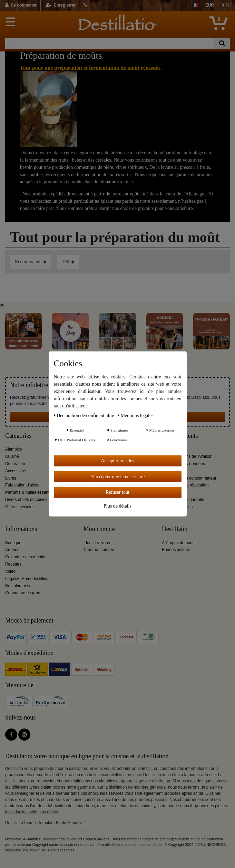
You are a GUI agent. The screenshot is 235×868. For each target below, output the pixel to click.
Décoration (15, 464)
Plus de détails (117, 506)
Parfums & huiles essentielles (32, 492)
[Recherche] (222, 43)
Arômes (12, 550)
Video (10, 571)
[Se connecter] (21, 6)
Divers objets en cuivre (26, 500)
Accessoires (16, 471)
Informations (21, 529)
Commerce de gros (23, 593)
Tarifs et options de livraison (187, 456)
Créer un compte (99, 550)
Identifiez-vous (97, 543)
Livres (11, 478)
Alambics (13, 449)
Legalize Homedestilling (27, 579)
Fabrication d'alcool (23, 485)
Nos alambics (17, 586)
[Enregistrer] (61, 6)
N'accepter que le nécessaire (118, 476)
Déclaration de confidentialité (85, 416)
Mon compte (99, 529)
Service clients (180, 436)
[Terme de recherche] (110, 43)
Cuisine (12, 456)
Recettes (13, 564)
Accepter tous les (117, 461)
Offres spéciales (20, 507)
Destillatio (175, 529)
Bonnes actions (176, 550)
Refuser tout (117, 492)
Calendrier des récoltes (26, 557)
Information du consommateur (189, 478)
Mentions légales (136, 416)
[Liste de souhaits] (226, 6)
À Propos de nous (178, 543)
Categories (18, 436)
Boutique (13, 543)
